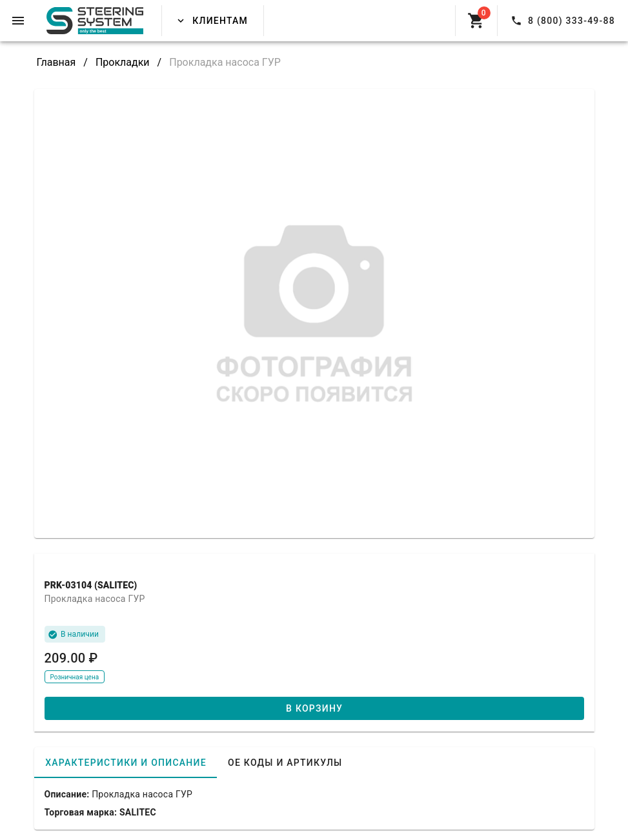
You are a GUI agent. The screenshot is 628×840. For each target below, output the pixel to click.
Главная (56, 62)
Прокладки (123, 62)
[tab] (126, 763)
